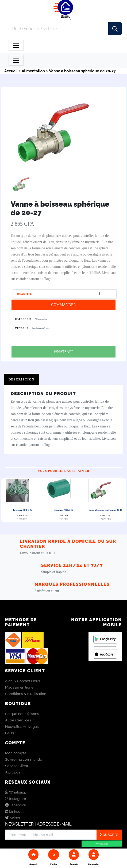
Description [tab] (22, 379)
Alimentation (41, 319)
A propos (13, 772)
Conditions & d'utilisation (26, 694)
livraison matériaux (41, 328)
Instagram (16, 799)
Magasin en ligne (19, 688)
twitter (13, 818)
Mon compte (16, 753)
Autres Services (18, 720)
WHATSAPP (64, 352)
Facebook (16, 805)
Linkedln (14, 812)
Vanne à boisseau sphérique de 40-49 (105, 510)
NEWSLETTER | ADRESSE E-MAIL (38, 824)
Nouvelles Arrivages (22, 727)
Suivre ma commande (24, 760)
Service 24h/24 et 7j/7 (72, 566)
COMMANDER (63, 305)
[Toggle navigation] (16, 45)
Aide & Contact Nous (22, 681)
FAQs (9, 733)
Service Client (17, 766)
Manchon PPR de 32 (64, 510)
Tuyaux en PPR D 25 (22, 510)
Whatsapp (16, 792)
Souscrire (109, 835)
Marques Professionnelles (72, 585)
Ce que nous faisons (22, 714)
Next (65, 500)
